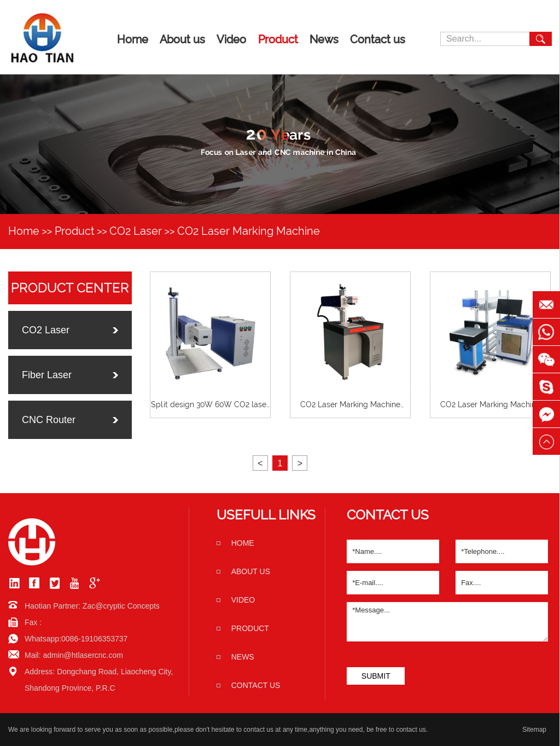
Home (133, 39)
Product (278, 39)
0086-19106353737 (94, 639)
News (324, 39)
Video (231, 39)
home (243, 543)
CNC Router (49, 420)
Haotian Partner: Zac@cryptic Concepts (92, 606)
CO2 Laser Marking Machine (249, 231)
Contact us (378, 39)
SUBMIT (376, 676)
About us (182, 39)
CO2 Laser (136, 231)
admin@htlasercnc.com (83, 655)
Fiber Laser (47, 375)
